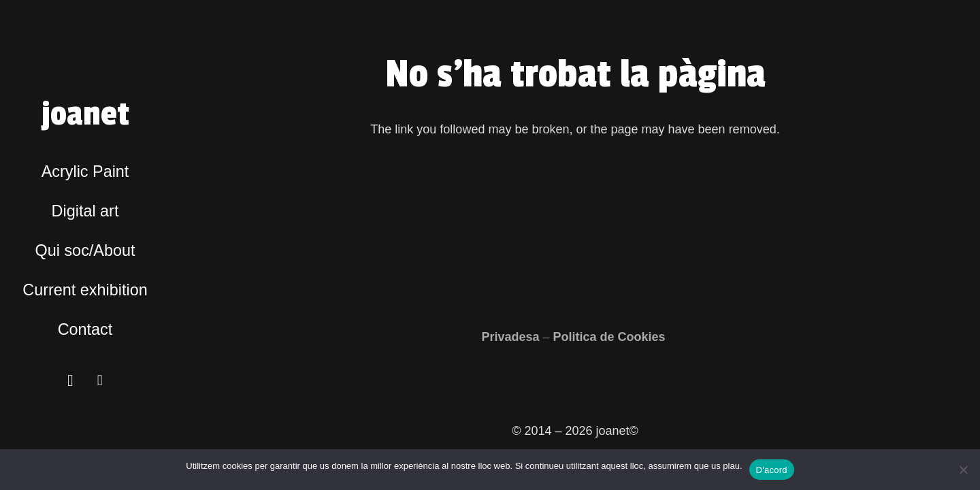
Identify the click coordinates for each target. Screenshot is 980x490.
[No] (963, 470)
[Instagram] (70, 381)
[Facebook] (100, 381)
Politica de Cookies (611, 337)
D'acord (772, 470)
